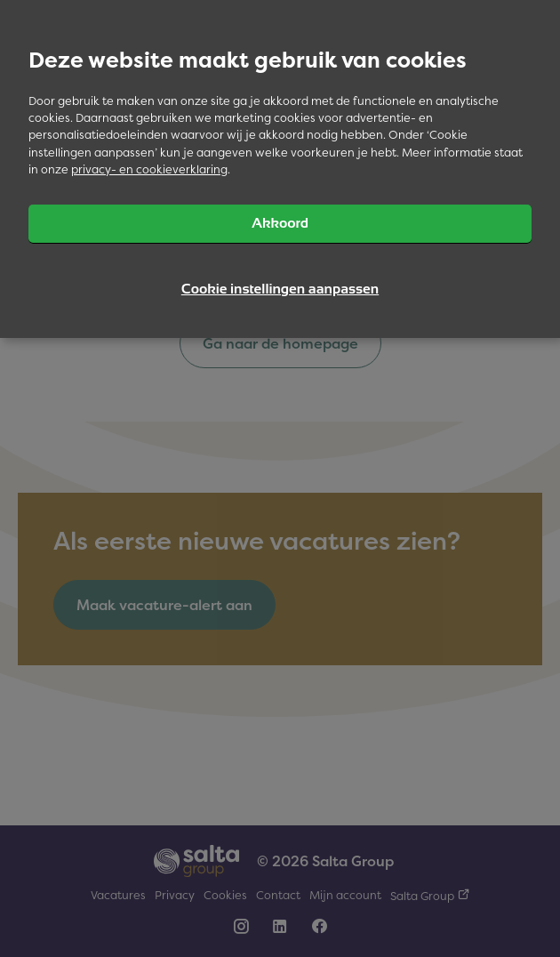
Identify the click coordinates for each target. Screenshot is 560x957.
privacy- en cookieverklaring (149, 169)
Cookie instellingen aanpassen (280, 289)
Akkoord (280, 223)
